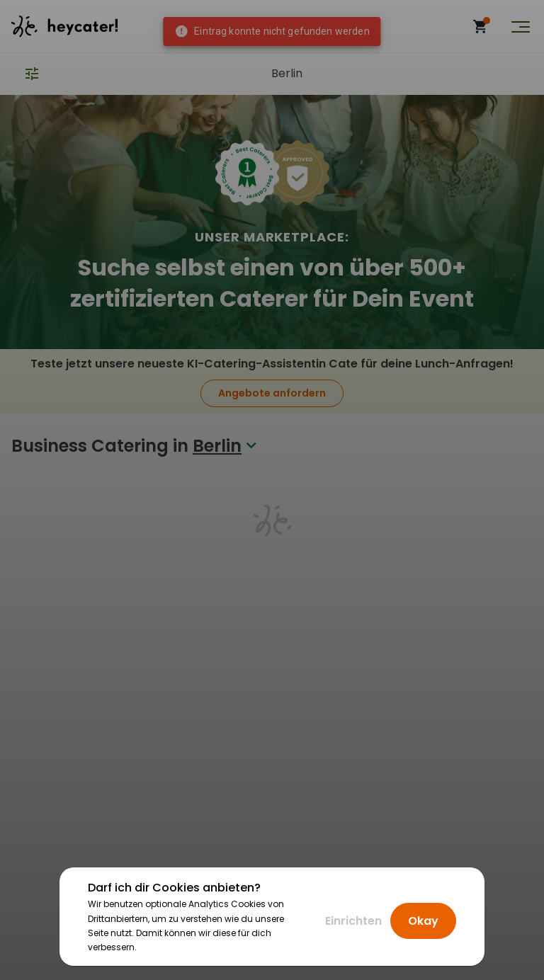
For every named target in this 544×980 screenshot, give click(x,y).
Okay (423, 921)
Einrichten (353, 921)
